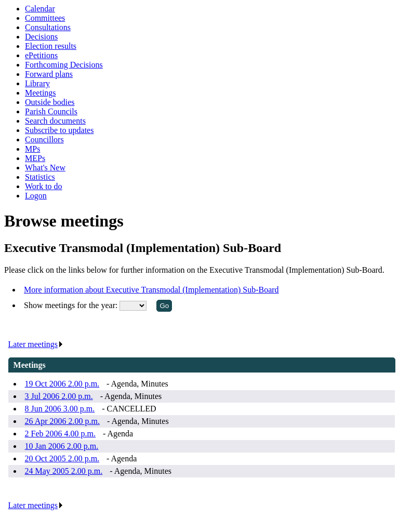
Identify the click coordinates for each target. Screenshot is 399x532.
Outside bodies (50, 102)
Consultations (48, 27)
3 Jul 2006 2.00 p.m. (59, 396)
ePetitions (41, 55)
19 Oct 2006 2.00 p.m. (62, 384)
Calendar (40, 9)
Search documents (55, 121)
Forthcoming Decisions (64, 65)
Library (37, 83)
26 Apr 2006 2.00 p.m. (62, 421)
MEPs (35, 158)
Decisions (41, 37)
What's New (45, 168)
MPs (32, 149)
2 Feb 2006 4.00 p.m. (60, 434)
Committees (45, 18)
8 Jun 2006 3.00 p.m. (60, 409)
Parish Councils (51, 111)
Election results (51, 46)
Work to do (44, 186)
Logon (36, 196)
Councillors (44, 139)
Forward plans (49, 74)
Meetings (41, 93)
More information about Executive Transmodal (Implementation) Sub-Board (151, 290)
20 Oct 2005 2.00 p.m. (62, 458)
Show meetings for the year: (72, 305)
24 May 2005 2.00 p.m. (64, 471)
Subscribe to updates (59, 130)
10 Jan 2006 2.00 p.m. (62, 446)
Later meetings (36, 344)
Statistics (40, 177)
